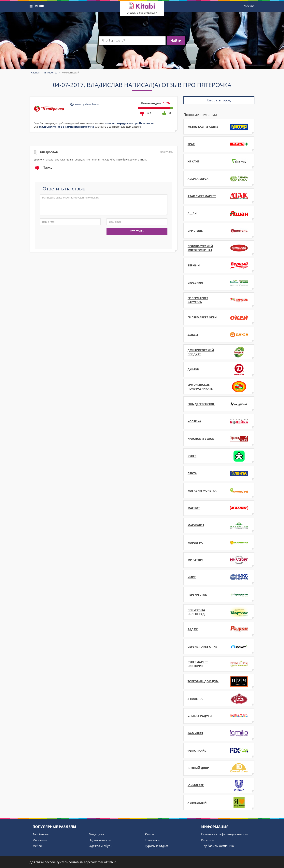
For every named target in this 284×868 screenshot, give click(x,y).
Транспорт (152, 840)
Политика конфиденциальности (225, 834)
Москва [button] (249, 6)
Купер (219, 456)
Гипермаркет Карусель (219, 300)
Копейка (219, 421)
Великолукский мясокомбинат (219, 248)
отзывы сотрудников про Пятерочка (129, 123)
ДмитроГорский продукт (219, 352)
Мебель (38, 846)
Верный (219, 265)
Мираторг (219, 560)
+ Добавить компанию (217, 846)
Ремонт (150, 834)
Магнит (219, 508)
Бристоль (219, 231)
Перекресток (219, 595)
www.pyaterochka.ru (87, 104)
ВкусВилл (219, 283)
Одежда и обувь (100, 846)
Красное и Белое (219, 439)
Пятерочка (51, 72)
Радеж (219, 629)
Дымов (219, 369)
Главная (35, 72)
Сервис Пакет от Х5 (219, 647)
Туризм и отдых (156, 846)
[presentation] (70, 236)
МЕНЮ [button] (39, 6)
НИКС (219, 577)
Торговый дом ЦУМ (219, 681)
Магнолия (219, 525)
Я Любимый (219, 803)
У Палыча (219, 699)
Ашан (219, 213)
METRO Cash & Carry (219, 127)
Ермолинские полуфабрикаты (219, 387)
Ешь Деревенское (219, 404)
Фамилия (219, 733)
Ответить (137, 231)
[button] (31, 6)
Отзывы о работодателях (142, 13)
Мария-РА (219, 543)
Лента (219, 473)
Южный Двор (219, 768)
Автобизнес (41, 834)
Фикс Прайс (219, 751)
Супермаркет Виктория (219, 664)
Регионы (207, 840)
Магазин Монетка (219, 491)
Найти (176, 41)
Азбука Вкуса (219, 179)
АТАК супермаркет (219, 196)
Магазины (40, 840)
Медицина (96, 834)
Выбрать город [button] (219, 100)
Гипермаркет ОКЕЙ (219, 317)
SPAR (219, 144)
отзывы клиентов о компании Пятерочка (66, 127)
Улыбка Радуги (219, 716)
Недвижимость (100, 840)
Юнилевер (219, 785)
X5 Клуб (219, 161)
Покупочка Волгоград (219, 612)
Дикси (219, 335)
